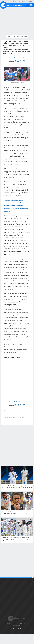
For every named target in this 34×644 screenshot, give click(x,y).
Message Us (17, 1)
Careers (20, 623)
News (9, 36)
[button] (32, 577)
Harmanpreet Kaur (11, 417)
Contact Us (7, 623)
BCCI (21, 417)
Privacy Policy (17, 625)
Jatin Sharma (14, 402)
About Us (14, 623)
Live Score (30, 1)
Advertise (26, 623)
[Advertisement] (16, 379)
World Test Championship (20, 36)
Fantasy (24, 1)
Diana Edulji (20, 414)
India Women (9, 414)
